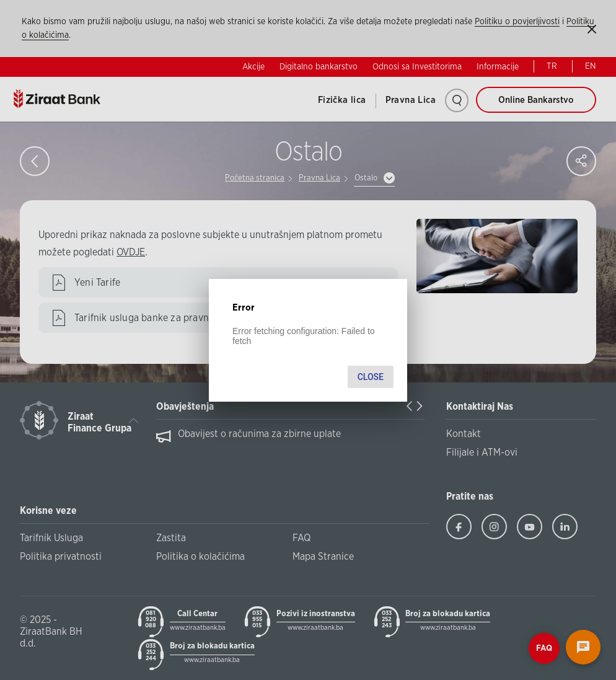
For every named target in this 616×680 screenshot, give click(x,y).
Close (371, 377)
